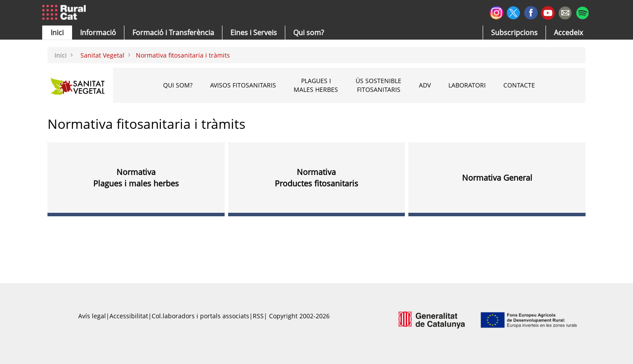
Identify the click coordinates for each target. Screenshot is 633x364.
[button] (57, 33)
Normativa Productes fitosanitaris (316, 178)
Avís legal (92, 316)
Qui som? (178, 85)
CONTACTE (519, 85)
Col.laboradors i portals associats (200, 316)
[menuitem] (173, 33)
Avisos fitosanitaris (243, 85)
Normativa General (497, 178)
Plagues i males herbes (316, 85)
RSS (258, 316)
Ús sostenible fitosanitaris (378, 85)
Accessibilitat (129, 316)
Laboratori (467, 85)
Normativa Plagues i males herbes (136, 178)
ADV (425, 85)
